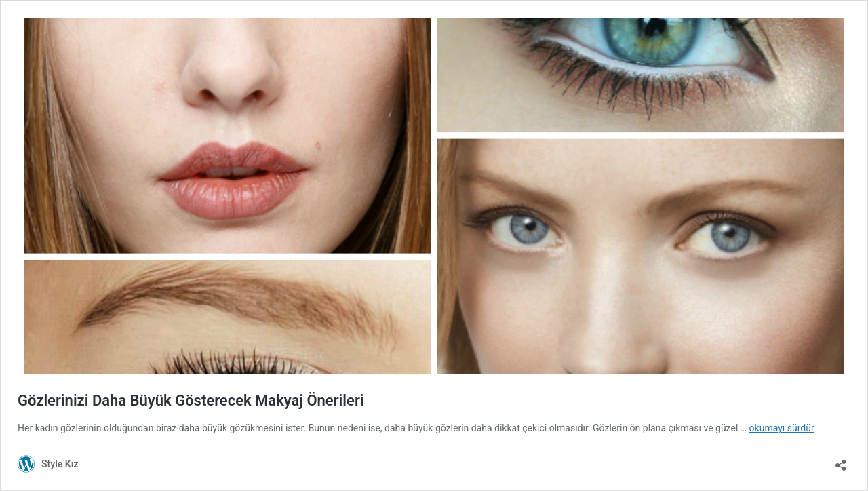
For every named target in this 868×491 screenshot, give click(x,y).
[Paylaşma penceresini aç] (841, 461)
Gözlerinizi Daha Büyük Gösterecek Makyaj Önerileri (191, 400)
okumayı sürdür (782, 428)
